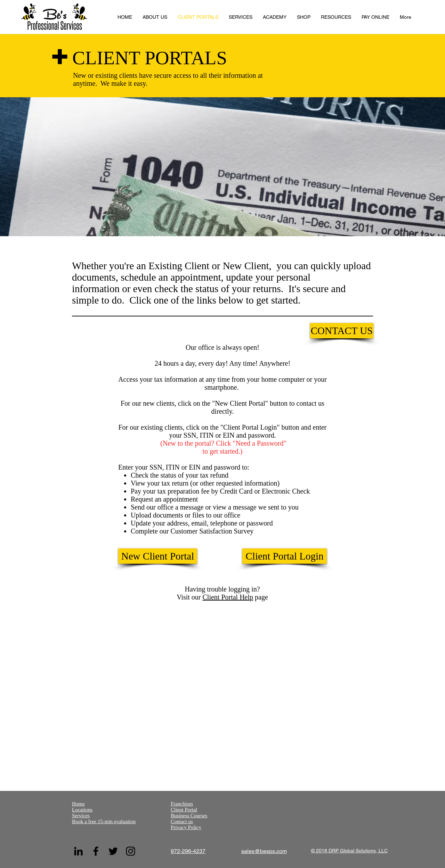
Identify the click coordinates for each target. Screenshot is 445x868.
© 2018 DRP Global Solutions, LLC (349, 851)
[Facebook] (96, 851)
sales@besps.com (264, 851)
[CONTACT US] (342, 331)
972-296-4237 (188, 851)
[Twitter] (113, 851)
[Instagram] (131, 851)
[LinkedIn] (78, 851)
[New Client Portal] (158, 556)
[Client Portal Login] (285, 556)
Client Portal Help (228, 597)
